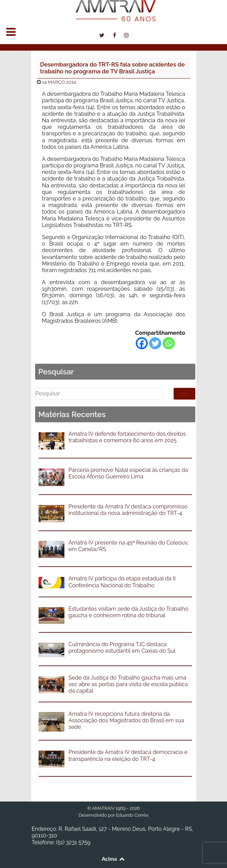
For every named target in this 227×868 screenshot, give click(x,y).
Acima (113, 859)
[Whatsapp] (169, 343)
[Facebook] (142, 343)
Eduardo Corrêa (132, 815)
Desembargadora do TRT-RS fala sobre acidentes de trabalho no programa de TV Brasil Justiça (112, 68)
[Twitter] (155, 343)
